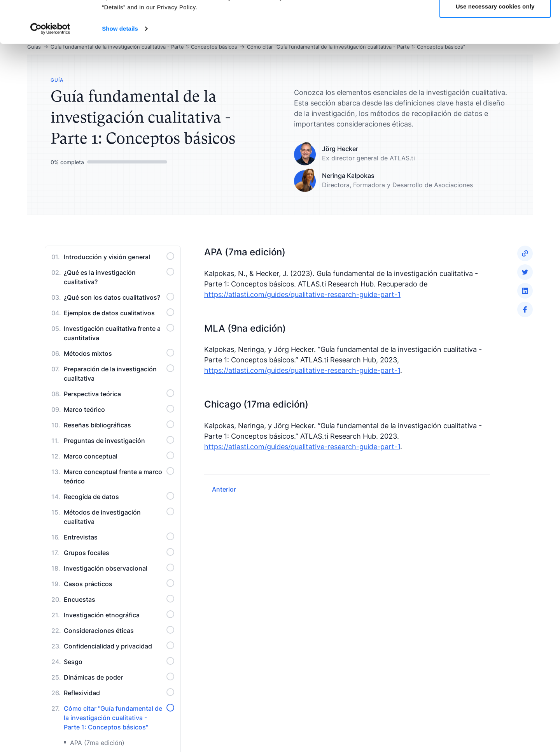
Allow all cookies (495, 20)
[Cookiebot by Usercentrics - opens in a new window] (50, 69)
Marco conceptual (119, 456)
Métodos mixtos (119, 353)
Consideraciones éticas (119, 630)
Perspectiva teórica (119, 394)
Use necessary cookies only (495, 46)
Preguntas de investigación (119, 440)
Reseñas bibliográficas (119, 425)
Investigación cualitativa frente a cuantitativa (119, 333)
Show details (120, 68)
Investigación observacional (119, 568)
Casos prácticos (119, 583)
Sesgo (119, 661)
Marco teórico (119, 409)
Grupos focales (119, 552)
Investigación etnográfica (119, 615)
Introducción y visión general (119, 257)
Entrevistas (119, 537)
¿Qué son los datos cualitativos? (119, 297)
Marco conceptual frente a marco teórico (119, 476)
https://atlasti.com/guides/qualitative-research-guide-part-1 (302, 294)
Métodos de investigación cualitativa (119, 517)
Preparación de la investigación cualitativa (119, 373)
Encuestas (119, 599)
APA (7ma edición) (97, 743)
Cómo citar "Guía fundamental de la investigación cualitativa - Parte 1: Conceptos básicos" (119, 717)
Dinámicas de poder (119, 677)
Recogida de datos (119, 496)
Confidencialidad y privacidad (119, 646)
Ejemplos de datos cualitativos (119, 313)
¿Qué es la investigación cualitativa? (119, 277)
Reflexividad (119, 692)
